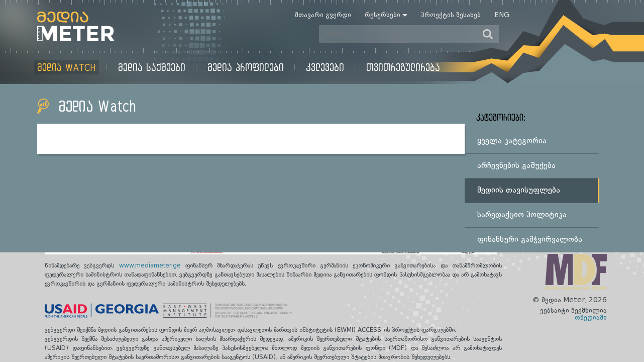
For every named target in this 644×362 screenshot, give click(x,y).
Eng (502, 15)
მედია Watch (67, 67)
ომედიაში (591, 318)
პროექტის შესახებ (451, 15)
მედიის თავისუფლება (519, 191)
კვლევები (325, 67)
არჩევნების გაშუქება (516, 166)
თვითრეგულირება (403, 67)
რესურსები (383, 15)
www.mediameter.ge (152, 266)
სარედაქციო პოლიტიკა (522, 215)
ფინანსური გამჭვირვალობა (530, 240)
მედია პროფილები (246, 67)
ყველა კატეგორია (512, 141)
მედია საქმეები (152, 67)
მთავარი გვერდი (323, 15)
